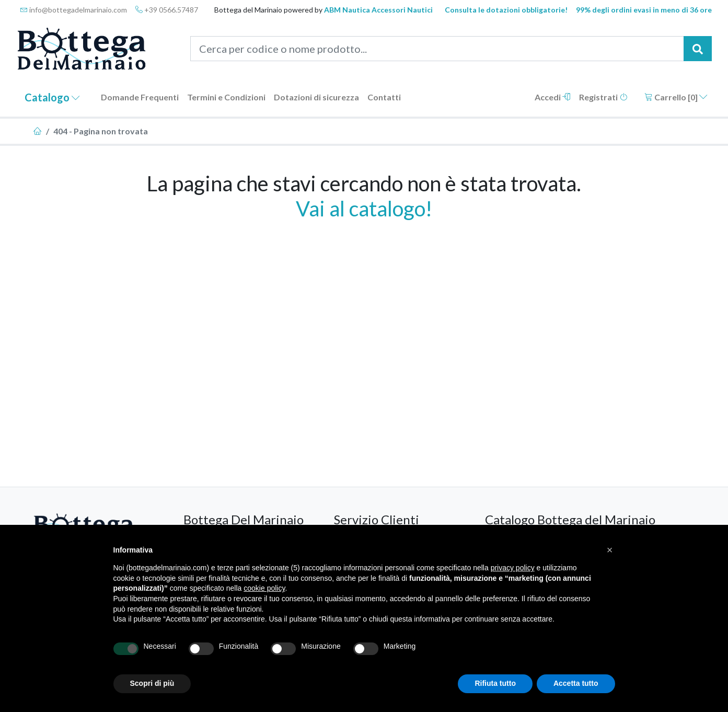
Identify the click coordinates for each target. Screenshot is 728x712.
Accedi (553, 97)
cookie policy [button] (264, 588)
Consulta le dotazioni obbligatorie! (506, 10)
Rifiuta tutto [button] (495, 683)
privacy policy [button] (513, 568)
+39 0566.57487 (167, 10)
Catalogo (52, 97)
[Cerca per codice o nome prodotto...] (437, 49)
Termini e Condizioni (226, 97)
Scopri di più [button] (152, 683)
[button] (610, 550)
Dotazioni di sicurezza (316, 97)
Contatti (384, 97)
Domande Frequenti (140, 97)
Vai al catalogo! (364, 209)
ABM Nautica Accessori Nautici (378, 10)
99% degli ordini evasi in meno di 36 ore (644, 10)
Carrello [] (676, 97)
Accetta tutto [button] (576, 683)
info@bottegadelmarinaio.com (74, 10)
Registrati (603, 97)
